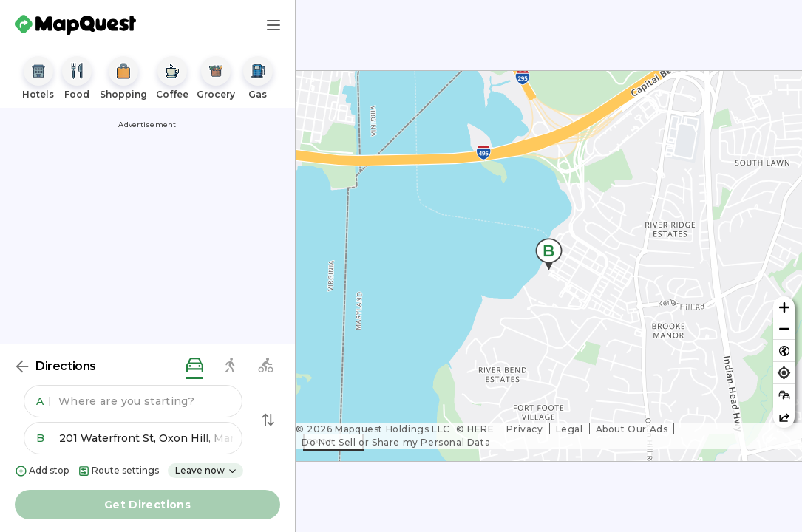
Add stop (42, 471)
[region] (549, 266)
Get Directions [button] (147, 505)
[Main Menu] (273, 25)
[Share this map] (784, 417)
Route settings (118, 471)
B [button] (43, 438)
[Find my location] (784, 373)
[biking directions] (265, 366)
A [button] (43, 401)
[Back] (22, 366)
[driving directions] (194, 366)
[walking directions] (230, 366)
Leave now (206, 470)
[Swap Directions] (268, 420)
